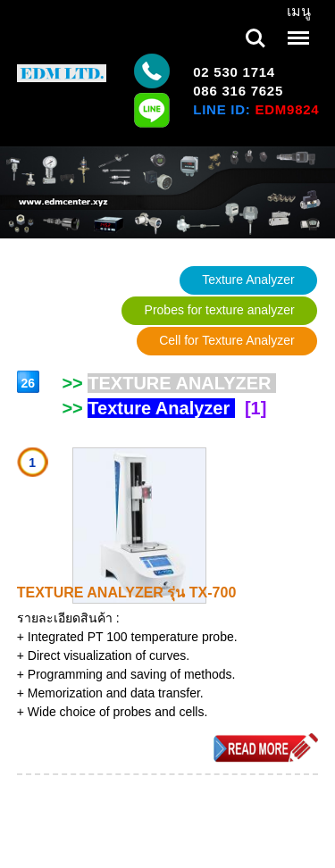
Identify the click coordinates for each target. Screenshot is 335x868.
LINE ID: (256, 109)
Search (255, 38)
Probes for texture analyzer (220, 310)
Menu (297, 29)
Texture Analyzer (248, 280)
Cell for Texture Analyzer (226, 340)
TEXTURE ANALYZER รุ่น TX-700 (127, 593)
